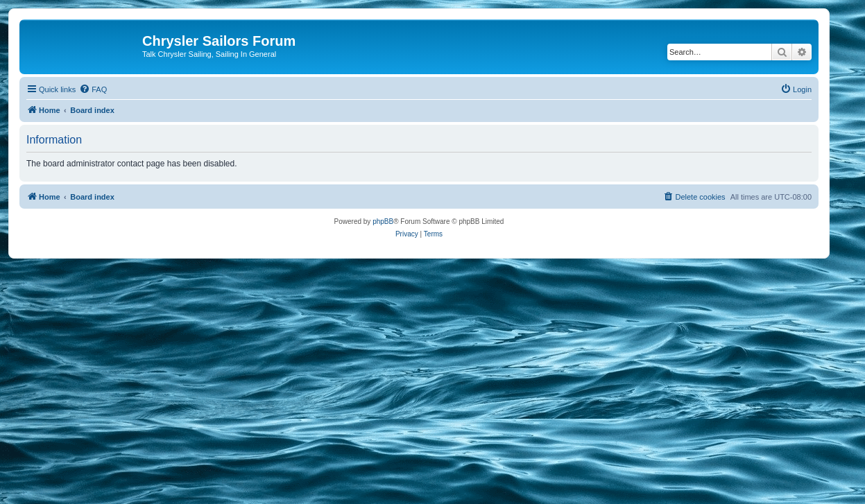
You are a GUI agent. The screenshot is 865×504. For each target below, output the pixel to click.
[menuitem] (93, 89)
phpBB (383, 221)
